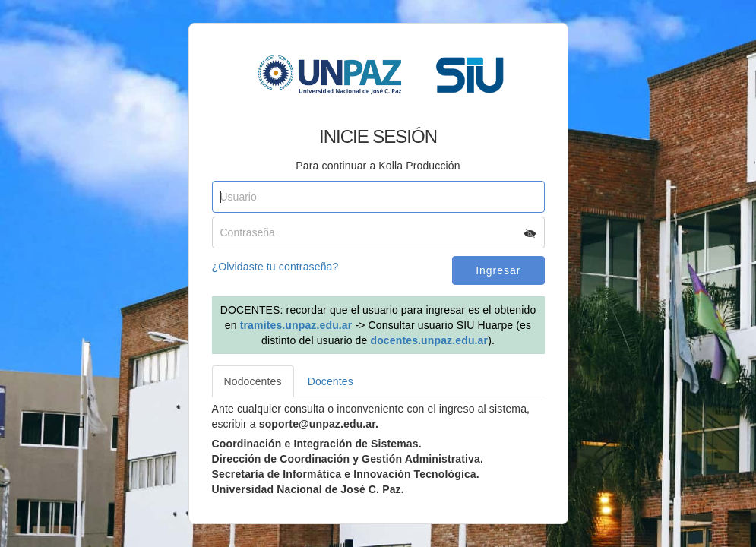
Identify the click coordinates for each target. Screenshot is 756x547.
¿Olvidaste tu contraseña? (275, 267)
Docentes (331, 381)
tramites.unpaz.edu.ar (296, 325)
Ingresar (498, 270)
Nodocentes (253, 381)
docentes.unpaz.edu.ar (429, 340)
